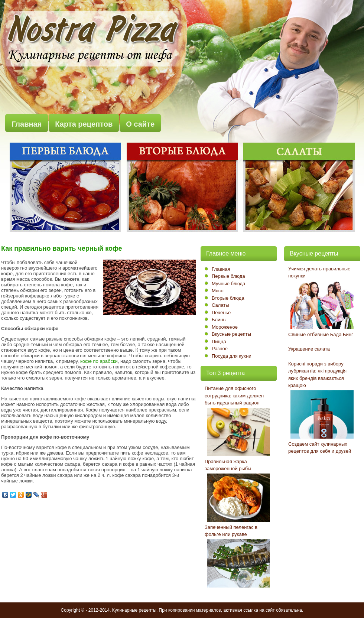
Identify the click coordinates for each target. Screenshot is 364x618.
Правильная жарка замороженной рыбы (228, 465)
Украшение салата (309, 349)
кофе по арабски (99, 361)
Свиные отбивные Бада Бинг (321, 334)
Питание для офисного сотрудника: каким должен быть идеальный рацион (234, 396)
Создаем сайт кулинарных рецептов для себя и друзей (320, 448)
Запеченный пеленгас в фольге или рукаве (231, 531)
